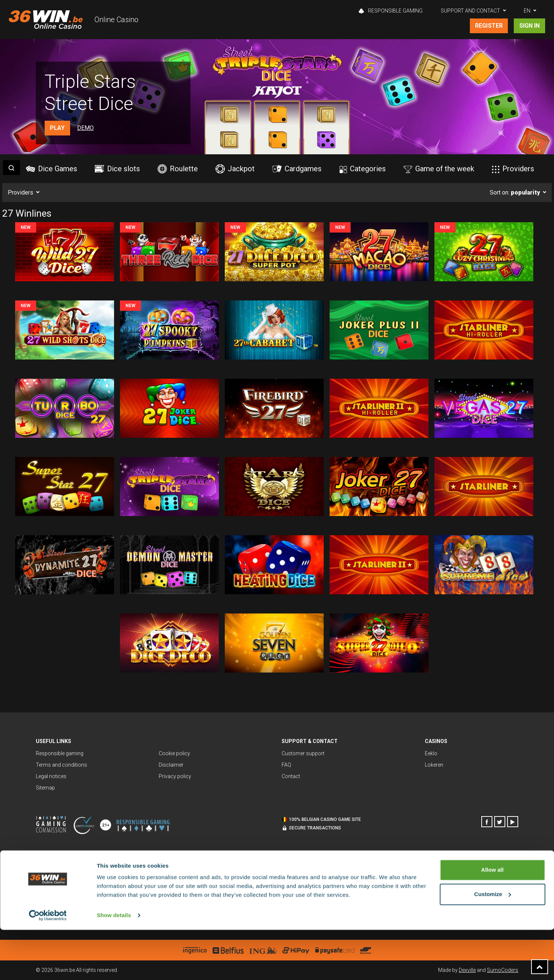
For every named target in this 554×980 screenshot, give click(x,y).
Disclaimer (171, 765)
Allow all (493, 920)
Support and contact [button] (470, 11)
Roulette (178, 169)
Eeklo (431, 753)
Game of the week (439, 169)
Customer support (303, 753)
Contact (291, 776)
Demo (85, 128)
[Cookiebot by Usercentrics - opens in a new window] (48, 966)
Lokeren (434, 765)
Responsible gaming (391, 11)
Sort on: (515, 193)
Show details (114, 965)
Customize (493, 944)
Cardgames (297, 169)
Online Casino (116, 20)
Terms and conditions (61, 765)
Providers (513, 169)
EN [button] (527, 11)
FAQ (286, 765)
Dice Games (51, 169)
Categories (363, 169)
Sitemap (45, 788)
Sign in (529, 26)
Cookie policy (174, 753)
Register (489, 26)
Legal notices (51, 776)
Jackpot (235, 169)
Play (57, 128)
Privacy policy (175, 776)
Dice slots (117, 169)
